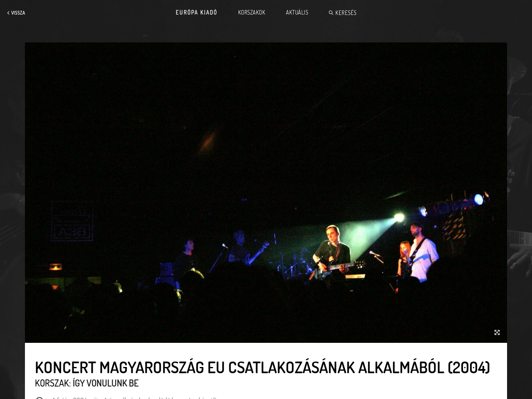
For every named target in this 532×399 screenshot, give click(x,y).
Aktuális (297, 12)
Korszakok (252, 12)
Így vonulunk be (106, 383)
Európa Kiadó (197, 12)
